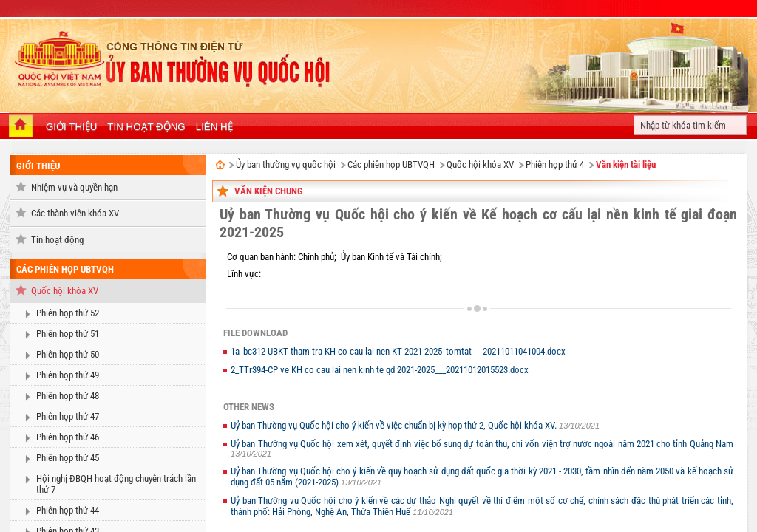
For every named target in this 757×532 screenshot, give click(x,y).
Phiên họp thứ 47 (68, 416)
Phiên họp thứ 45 (68, 458)
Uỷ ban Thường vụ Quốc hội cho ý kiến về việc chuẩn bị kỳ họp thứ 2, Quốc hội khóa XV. (395, 425)
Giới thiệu (38, 166)
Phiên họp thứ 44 (68, 510)
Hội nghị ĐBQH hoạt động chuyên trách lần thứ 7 (116, 484)
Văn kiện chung (269, 191)
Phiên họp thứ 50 (68, 354)
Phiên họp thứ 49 (68, 375)
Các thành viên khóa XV (75, 213)
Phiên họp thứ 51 (68, 334)
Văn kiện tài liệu (626, 164)
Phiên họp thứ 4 (555, 164)
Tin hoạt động (57, 240)
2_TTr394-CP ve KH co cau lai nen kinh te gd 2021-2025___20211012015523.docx (380, 370)
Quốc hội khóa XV (65, 291)
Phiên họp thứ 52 (68, 313)
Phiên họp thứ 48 (68, 396)
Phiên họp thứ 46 (68, 437)
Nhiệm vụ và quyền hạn (74, 187)
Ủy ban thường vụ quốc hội (286, 164)
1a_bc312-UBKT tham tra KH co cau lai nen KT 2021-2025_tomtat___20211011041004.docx (398, 351)
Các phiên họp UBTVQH (65, 269)
